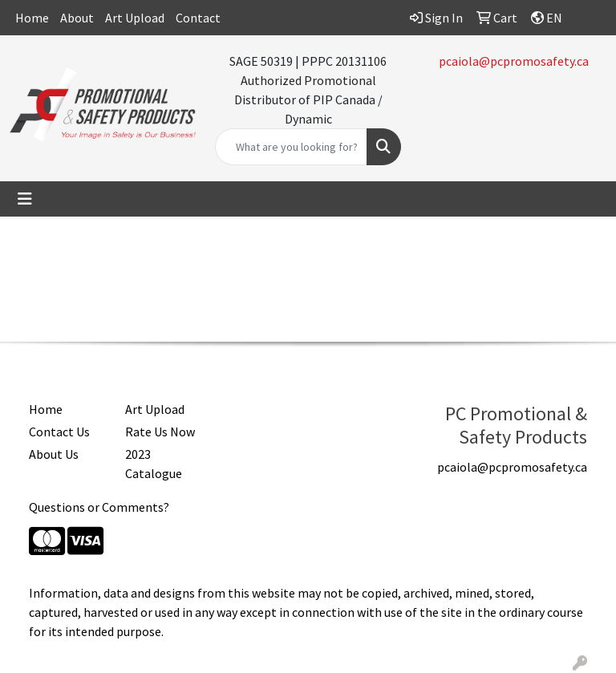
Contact (198, 18)
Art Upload (135, 18)
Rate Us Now (160, 432)
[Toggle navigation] (25, 199)
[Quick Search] (291, 147)
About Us (54, 454)
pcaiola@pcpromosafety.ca (514, 61)
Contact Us (59, 432)
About (77, 18)
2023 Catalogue (154, 464)
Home (32, 18)
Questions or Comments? (99, 507)
